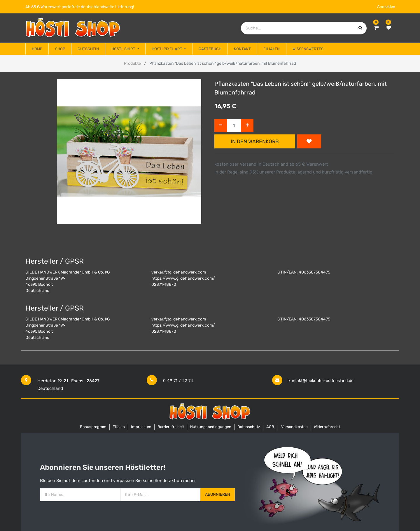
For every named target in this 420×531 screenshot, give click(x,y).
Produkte (132, 63)
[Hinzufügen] (247, 126)
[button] (309, 141)
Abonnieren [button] (218, 494)
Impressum (141, 427)
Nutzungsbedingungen (211, 427)
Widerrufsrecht (327, 427)
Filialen (119, 427)
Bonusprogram (93, 427)
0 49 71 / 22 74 (178, 381)
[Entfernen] (221, 126)
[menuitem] (37, 49)
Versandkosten (294, 427)
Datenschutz (249, 427)
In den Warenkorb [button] (255, 141)
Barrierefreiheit (171, 427)
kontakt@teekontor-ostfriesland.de (321, 381)
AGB (270, 427)
